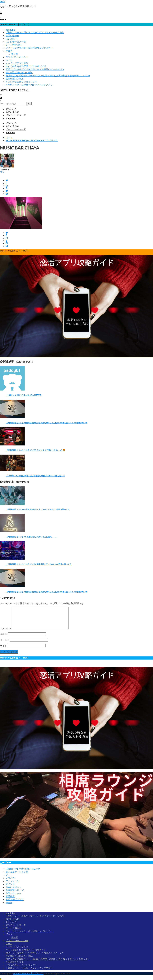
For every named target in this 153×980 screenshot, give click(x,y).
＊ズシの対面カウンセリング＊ (21, 82)
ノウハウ (10, 878)
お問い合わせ (12, 35)
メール (5, 640)
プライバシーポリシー (17, 57)
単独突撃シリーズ (15, 890)
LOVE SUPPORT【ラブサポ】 (15, 90)
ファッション (12, 881)
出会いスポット (13, 887)
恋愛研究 (10, 896)
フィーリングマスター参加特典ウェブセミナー (29, 48)
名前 (4, 634)
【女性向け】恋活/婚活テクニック (23, 869)
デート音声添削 (13, 45)
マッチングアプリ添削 (17, 63)
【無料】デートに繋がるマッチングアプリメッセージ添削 (35, 32)
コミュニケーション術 (17, 872)
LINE (2, 1)
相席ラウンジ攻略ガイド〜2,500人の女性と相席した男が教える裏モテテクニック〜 (48, 75)
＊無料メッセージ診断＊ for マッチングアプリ (29, 85)
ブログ (9, 51)
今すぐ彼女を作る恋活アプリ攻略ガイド (26, 66)
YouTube (10, 30)
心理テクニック (13, 893)
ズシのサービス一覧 (16, 42)
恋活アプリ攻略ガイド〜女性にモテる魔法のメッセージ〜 (35, 69)
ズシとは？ (11, 39)
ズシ (2, 172)
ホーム (9, 60)
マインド (10, 884)
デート (9, 875)
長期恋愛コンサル (15, 79)
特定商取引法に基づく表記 (19, 72)
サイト (3, 646)
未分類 (15, 54)
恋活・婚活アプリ (15, 899)
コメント (6, 628)
